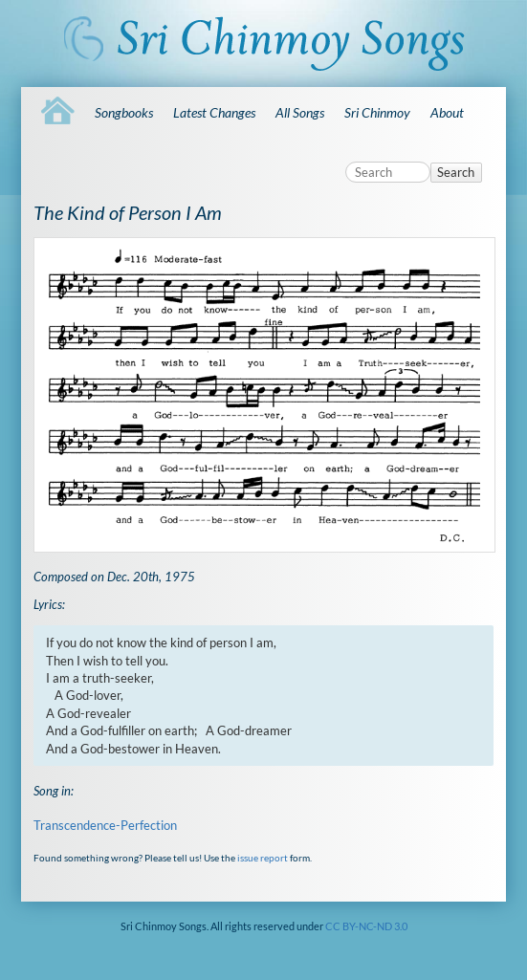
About (447, 112)
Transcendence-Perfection (105, 825)
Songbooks (124, 112)
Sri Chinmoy (377, 112)
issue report (263, 858)
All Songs (300, 112)
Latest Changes (214, 112)
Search (456, 172)
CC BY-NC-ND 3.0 (366, 926)
